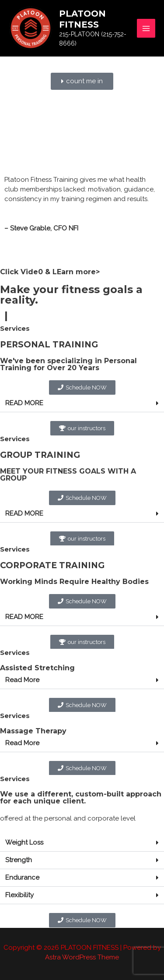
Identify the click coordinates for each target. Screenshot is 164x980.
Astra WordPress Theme (82, 957)
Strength (19, 860)
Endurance (22, 877)
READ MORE (24, 403)
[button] (82, 403)
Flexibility (19, 895)
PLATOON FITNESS (82, 19)
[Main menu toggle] (146, 28)
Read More (22, 680)
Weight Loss (24, 842)
